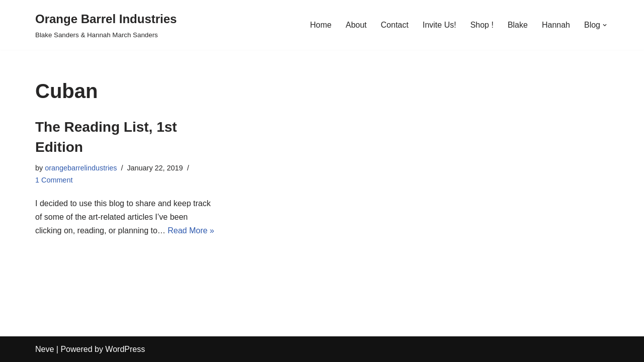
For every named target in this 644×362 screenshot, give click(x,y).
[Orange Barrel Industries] (106, 25)
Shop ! (482, 25)
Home (321, 25)
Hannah (556, 25)
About (356, 25)
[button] (605, 25)
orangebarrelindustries (81, 168)
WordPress (125, 349)
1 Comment (54, 180)
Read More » (191, 231)
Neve (45, 349)
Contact (395, 25)
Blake (518, 25)
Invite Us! (439, 25)
